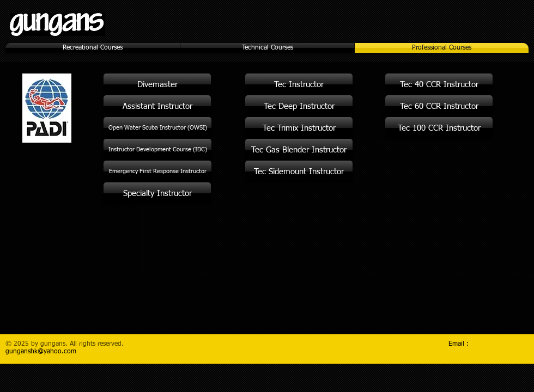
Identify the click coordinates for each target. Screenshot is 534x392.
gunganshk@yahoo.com (41, 352)
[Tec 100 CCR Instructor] (439, 128)
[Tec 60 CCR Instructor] (439, 106)
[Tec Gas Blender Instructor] (299, 150)
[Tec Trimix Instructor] (299, 128)
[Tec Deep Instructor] (299, 106)
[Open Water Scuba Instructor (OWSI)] (157, 128)
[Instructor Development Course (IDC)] (157, 150)
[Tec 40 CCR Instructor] (439, 84)
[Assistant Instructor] (157, 106)
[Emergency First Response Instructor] (157, 171)
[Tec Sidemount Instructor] (299, 171)
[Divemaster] (157, 84)
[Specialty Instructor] (157, 193)
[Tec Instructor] (299, 84)
